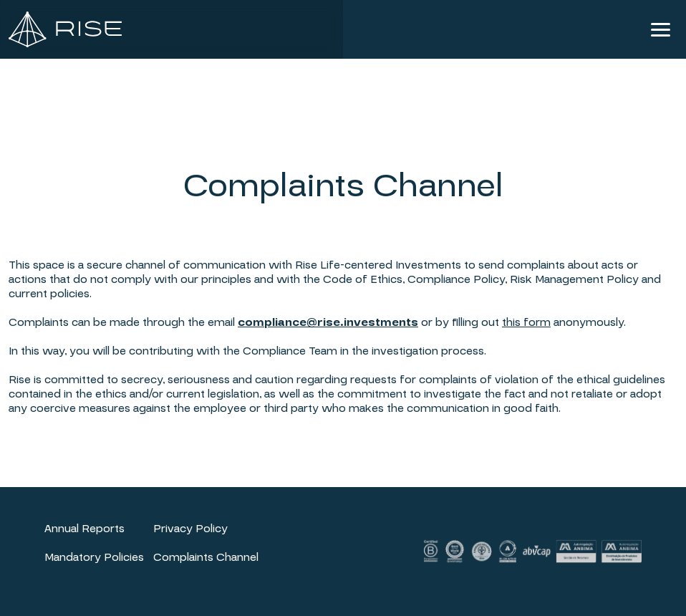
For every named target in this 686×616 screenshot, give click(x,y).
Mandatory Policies (94, 557)
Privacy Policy (190, 529)
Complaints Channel (206, 557)
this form (526, 322)
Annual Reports (84, 529)
